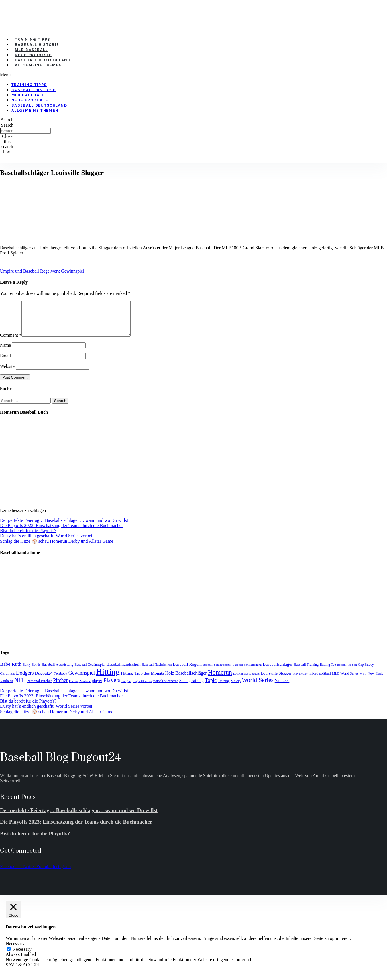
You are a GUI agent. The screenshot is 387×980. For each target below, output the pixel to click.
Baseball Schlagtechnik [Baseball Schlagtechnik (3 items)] (217, 672)
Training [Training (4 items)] (224, 688)
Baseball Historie (37, 45)
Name (5, 352)
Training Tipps (33, 39)
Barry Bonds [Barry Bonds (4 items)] (32, 671)
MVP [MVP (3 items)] (363, 680)
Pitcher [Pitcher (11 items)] (60, 687)
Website (7, 373)
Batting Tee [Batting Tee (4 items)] (328, 671)
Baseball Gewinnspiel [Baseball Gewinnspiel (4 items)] (90, 671)
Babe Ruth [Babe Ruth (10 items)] (11, 671)
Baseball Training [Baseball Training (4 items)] (306, 671)
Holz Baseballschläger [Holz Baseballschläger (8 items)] (186, 680)
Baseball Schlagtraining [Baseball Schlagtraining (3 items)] (247, 672)
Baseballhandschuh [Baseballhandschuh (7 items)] (123, 671)
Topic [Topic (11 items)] (211, 687)
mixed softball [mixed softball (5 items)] (320, 680)
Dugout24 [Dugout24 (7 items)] (44, 680)
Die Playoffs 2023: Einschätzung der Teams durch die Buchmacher (61, 532)
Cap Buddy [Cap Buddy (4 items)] (366, 671)
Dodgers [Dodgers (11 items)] (25, 680)
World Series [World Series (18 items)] (258, 687)
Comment (11, 342)
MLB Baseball (31, 50)
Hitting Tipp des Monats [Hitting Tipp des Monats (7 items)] (142, 680)
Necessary (22, 956)
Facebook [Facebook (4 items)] (60, 680)
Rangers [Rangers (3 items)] (126, 688)
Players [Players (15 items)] (112, 687)
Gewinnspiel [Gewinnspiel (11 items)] (82, 680)
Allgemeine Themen (38, 65)
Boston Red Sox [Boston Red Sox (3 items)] (347, 672)
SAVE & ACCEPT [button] (23, 972)
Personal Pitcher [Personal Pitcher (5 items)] (39, 688)
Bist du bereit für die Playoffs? (28, 537)
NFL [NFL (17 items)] (20, 687)
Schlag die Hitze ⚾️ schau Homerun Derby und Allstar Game (57, 548)
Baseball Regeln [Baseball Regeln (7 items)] (187, 671)
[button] (158, 75)
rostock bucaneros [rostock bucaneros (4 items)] (165, 688)
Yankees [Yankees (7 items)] (282, 687)
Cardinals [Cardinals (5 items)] (7, 680)
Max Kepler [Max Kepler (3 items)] (300, 680)
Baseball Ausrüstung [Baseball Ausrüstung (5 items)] (57, 671)
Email (5, 363)
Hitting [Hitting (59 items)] (108, 679)
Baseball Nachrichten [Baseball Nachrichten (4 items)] (157, 671)
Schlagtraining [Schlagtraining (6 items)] (191, 687)
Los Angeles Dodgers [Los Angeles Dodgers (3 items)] (246, 680)
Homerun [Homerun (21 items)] (220, 679)
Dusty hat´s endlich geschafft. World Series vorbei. (47, 543)
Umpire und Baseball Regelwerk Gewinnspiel (42, 271)
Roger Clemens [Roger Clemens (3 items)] (142, 688)
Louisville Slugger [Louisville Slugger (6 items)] (276, 680)
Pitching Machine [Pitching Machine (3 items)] (80, 688)
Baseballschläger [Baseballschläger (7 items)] (278, 671)
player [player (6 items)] (97, 687)
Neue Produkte (33, 55)
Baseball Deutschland (43, 60)
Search (7, 125)
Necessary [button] (15, 950)
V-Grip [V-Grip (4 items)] (236, 688)
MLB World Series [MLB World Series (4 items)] (345, 680)
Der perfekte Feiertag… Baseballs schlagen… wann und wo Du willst (64, 527)
